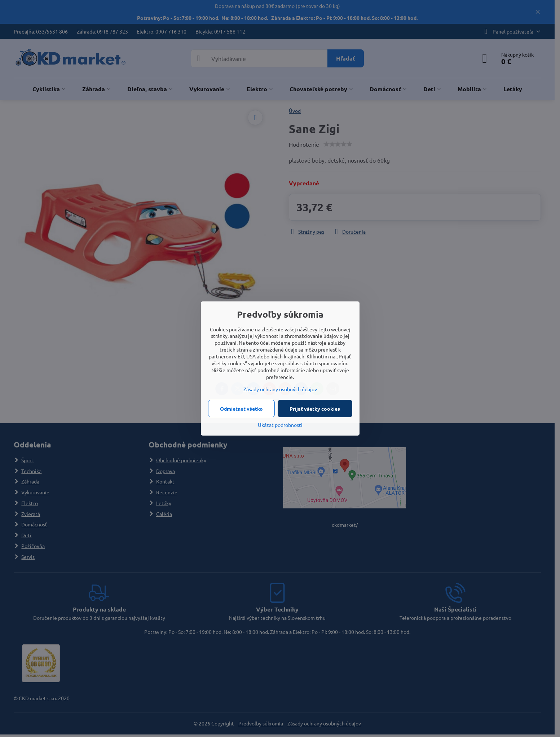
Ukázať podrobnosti (280, 425)
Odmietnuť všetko (241, 409)
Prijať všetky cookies (315, 409)
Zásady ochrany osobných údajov (280, 389)
